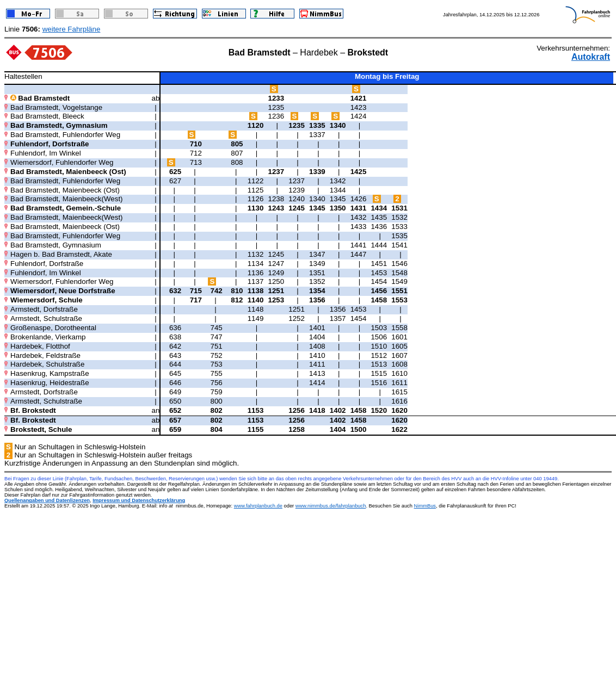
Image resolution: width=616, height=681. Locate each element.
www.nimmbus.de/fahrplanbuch (331, 506)
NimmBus (425, 506)
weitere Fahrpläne (72, 29)
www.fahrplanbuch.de (258, 506)
